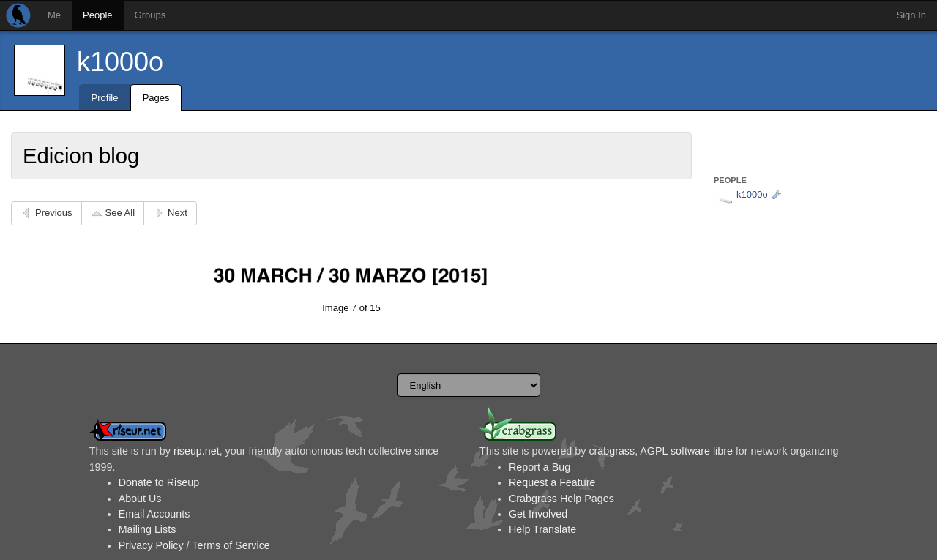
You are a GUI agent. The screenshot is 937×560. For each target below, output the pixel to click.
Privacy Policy (151, 545)
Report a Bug (540, 467)
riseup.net (197, 451)
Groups (150, 15)
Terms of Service (231, 545)
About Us (140, 499)
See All (120, 213)
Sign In (911, 15)
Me (54, 15)
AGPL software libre (686, 451)
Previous (54, 213)
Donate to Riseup (159, 482)
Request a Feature (552, 482)
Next (178, 213)
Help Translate (542, 529)
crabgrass (612, 451)
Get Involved (538, 514)
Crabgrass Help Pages (561, 499)
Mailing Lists (148, 529)
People (97, 15)
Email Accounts (154, 514)
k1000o (120, 62)
